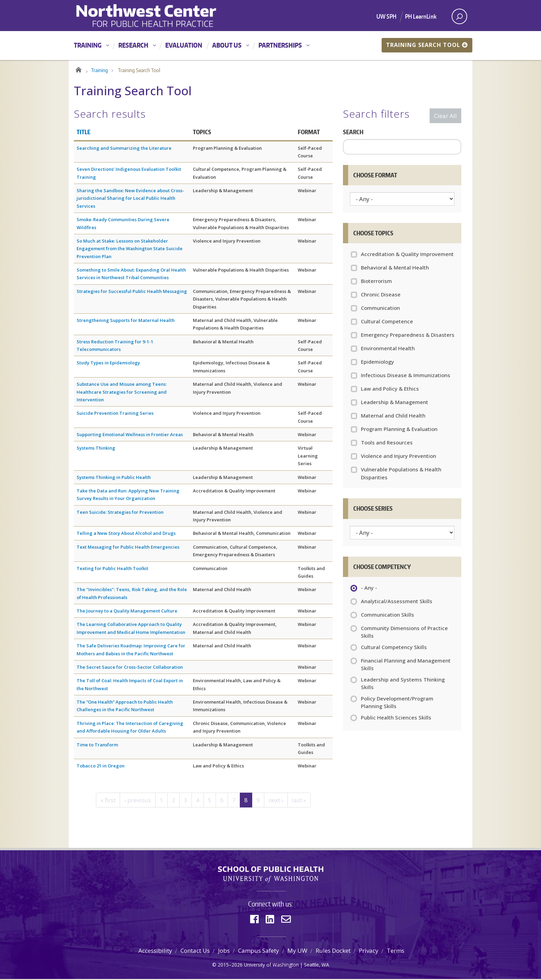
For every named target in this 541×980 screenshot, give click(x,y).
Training (88, 45)
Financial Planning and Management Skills (406, 665)
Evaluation (184, 45)
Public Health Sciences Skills (396, 719)
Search (353, 133)
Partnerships (280, 45)
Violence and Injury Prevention (399, 457)
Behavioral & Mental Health (395, 268)
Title (83, 133)
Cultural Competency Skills (394, 649)
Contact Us (195, 952)
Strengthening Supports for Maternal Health (126, 321)
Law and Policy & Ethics (390, 390)
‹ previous (138, 801)
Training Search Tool (427, 45)
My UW (297, 952)
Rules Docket (333, 952)
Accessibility (155, 952)
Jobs (224, 952)
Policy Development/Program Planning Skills (397, 703)
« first (108, 801)
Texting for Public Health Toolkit (112, 569)
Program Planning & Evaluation (399, 430)
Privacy (369, 952)
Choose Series (373, 509)
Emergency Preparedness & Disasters (408, 336)
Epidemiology (377, 363)
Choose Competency (382, 568)
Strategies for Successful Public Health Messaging (132, 292)
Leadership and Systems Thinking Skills (403, 684)
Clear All (445, 117)
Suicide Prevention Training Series (115, 414)
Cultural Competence (387, 322)
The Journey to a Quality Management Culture (127, 612)
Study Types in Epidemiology (108, 364)
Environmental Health (388, 349)
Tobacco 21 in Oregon (101, 767)
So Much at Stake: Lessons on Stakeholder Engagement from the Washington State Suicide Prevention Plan (130, 250)
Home (78, 70)
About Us (227, 45)
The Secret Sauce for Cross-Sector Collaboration (130, 668)
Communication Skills (387, 616)
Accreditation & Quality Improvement (407, 255)
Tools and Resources (387, 443)
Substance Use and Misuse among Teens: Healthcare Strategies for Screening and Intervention (122, 393)
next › (276, 801)
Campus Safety (259, 952)
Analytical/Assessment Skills (397, 603)
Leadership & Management (395, 403)
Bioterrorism (376, 282)
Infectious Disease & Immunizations (406, 376)
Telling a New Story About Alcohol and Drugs (126, 534)
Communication (380, 309)
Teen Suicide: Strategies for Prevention (120, 513)
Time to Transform (97, 746)
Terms (396, 952)
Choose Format (375, 176)
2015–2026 (230, 966)
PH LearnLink (421, 16)
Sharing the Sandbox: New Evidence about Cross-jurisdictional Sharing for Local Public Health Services (130, 199)
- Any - (369, 589)
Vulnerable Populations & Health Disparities (401, 474)
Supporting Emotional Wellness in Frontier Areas (130, 435)
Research (133, 45)
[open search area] (459, 16)
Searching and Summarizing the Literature (124, 149)
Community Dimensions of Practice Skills (404, 633)
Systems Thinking (96, 449)
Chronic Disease (381, 295)
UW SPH (386, 16)
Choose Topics (373, 234)
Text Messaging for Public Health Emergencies (128, 548)
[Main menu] (270, 46)
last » (299, 801)
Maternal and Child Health (393, 416)
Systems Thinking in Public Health (114, 478)
